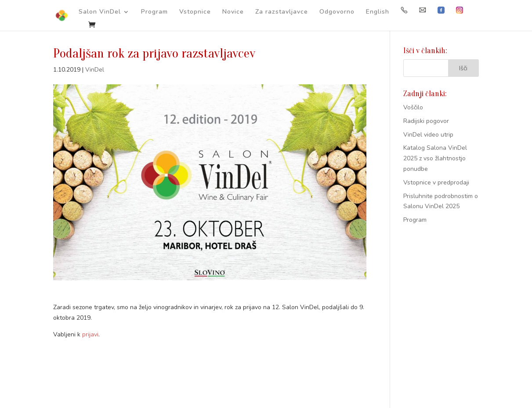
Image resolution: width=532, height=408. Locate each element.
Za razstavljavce (282, 12)
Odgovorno (337, 12)
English (378, 12)
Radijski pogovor (426, 121)
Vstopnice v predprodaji (436, 182)
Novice (233, 12)
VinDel (95, 70)
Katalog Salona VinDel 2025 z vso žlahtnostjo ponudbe (435, 158)
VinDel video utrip (428, 135)
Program (154, 12)
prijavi (90, 334)
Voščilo (413, 107)
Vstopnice (195, 12)
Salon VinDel (100, 12)
